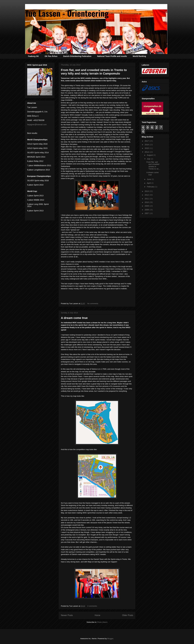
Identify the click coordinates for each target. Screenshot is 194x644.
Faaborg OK (33, 56)
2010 (147, 202)
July (149, 159)
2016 (147, 145)
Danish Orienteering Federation (77, 56)
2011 (147, 199)
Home (98, 615)
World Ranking (139, 56)
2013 (147, 191)
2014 (147, 152)
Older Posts (128, 615)
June (149, 179)
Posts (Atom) (102, 622)
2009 (147, 206)
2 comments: (93, 606)
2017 (147, 141)
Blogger (110, 639)
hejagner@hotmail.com (37, 125)
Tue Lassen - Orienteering (67, 13)
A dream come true (74, 318)
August (150, 155)
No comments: (93, 304)
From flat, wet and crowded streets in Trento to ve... (153, 165)
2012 (147, 195)
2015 (147, 148)
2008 (147, 210)
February (151, 187)
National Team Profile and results (112, 56)
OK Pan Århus (51, 56)
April (149, 183)
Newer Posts (67, 615)
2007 (147, 213)
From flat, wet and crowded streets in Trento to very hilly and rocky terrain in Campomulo (94, 72)
